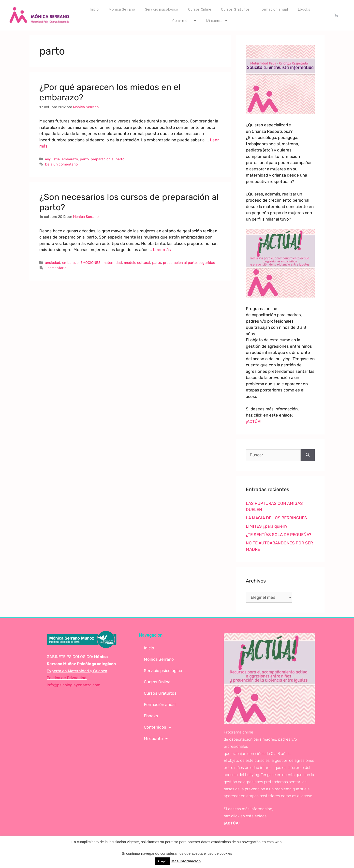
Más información (186, 861)
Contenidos (184, 21)
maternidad (112, 263)
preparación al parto (108, 159)
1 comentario (56, 268)
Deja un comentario (61, 164)
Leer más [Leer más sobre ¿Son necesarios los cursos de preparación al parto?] (162, 250)
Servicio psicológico (162, 9)
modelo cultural (137, 263)
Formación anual (274, 9)
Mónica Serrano (122, 9)
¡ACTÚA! (254, 421)
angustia (52, 159)
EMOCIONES (90, 263)
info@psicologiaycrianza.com (74, 685)
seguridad (207, 263)
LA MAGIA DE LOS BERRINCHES (276, 518)
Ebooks (304, 9)
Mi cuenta (217, 21)
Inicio (94, 9)
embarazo (70, 159)
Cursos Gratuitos (235, 9)
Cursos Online (200, 9)
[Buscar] (308, 455)
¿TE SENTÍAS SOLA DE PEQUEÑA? (279, 535)
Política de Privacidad (67, 678)
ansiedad (53, 263)
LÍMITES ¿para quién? (267, 526)
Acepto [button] (162, 861)
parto (84, 159)
